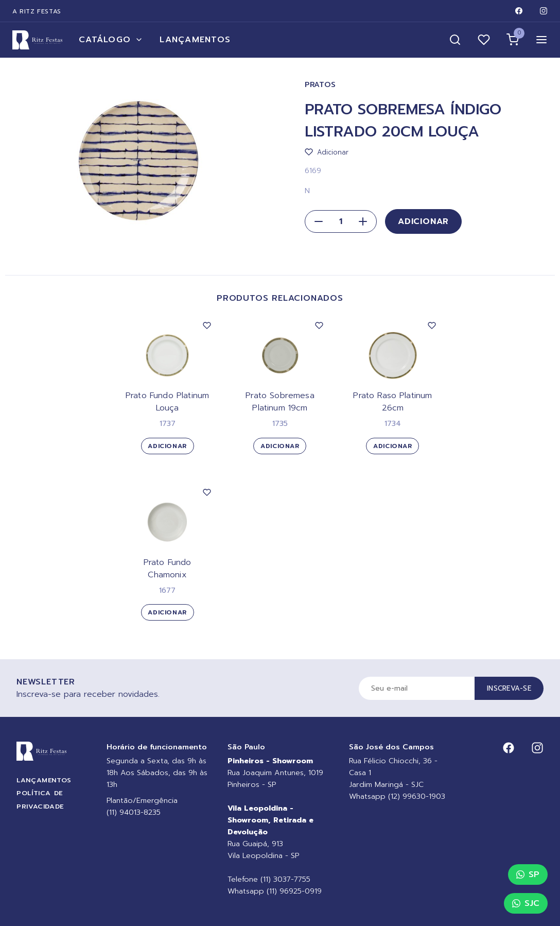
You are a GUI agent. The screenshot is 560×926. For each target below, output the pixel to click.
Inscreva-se (509, 688)
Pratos (320, 85)
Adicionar (423, 221)
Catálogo (111, 40)
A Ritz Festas (37, 11)
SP (528, 874)
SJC (526, 903)
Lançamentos (195, 40)
